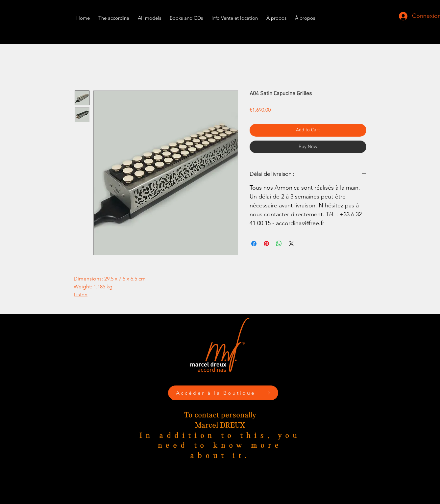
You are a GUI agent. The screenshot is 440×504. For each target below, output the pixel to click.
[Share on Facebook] (254, 244)
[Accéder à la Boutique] (223, 393)
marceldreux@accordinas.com (223, 492)
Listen (81, 294)
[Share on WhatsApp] (279, 244)
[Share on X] (291, 244)
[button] (235, 15)
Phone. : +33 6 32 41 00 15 (223, 484)
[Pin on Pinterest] (266, 244)
